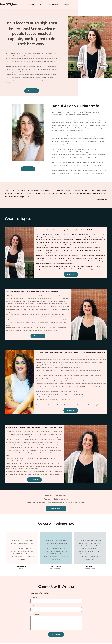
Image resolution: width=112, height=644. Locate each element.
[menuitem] (30, 4)
